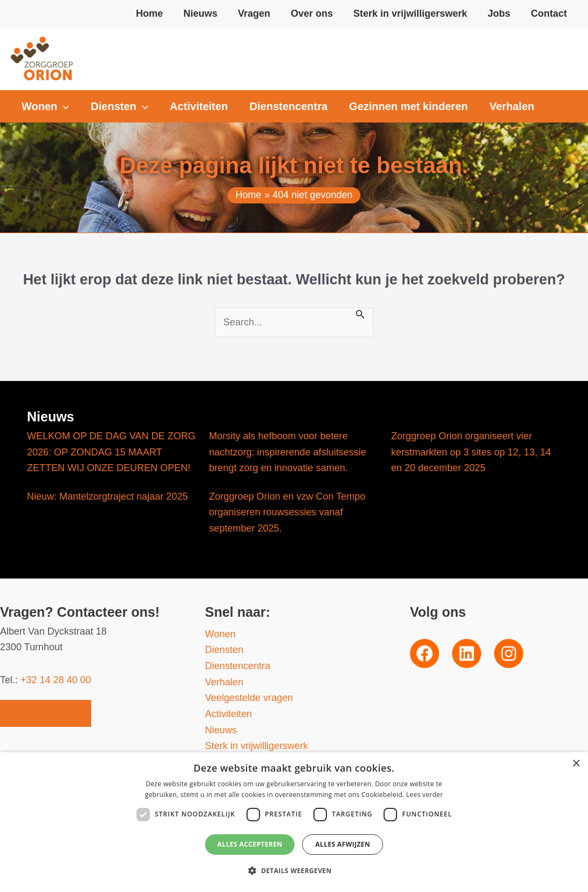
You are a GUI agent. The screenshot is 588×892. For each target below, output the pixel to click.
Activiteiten (228, 714)
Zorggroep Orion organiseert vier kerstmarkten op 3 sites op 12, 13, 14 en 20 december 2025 (471, 452)
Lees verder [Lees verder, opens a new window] (425, 795)
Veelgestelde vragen (249, 698)
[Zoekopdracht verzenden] (360, 313)
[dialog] (294, 822)
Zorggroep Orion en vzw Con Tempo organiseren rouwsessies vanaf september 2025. (288, 512)
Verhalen (224, 682)
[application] (63, 106)
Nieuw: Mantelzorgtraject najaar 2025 (107, 496)
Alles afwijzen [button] (343, 844)
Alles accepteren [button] (250, 844)
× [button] (576, 764)
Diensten (224, 650)
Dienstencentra (238, 666)
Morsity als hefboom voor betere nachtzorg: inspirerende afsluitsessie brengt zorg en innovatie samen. (288, 452)
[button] (45, 106)
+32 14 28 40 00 (56, 680)
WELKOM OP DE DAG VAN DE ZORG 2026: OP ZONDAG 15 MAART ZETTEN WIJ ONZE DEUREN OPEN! (111, 452)
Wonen (220, 634)
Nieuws (221, 730)
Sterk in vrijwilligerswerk (257, 746)
